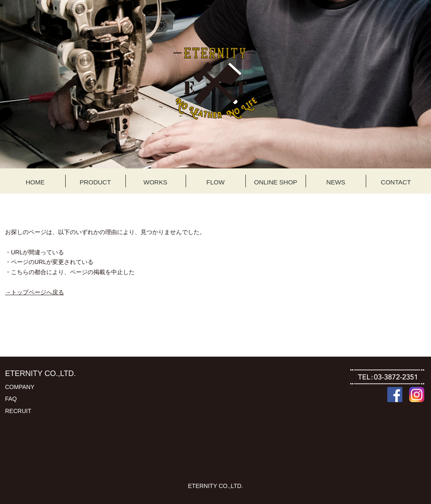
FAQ (11, 399)
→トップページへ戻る (35, 292)
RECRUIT (18, 411)
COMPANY (20, 387)
